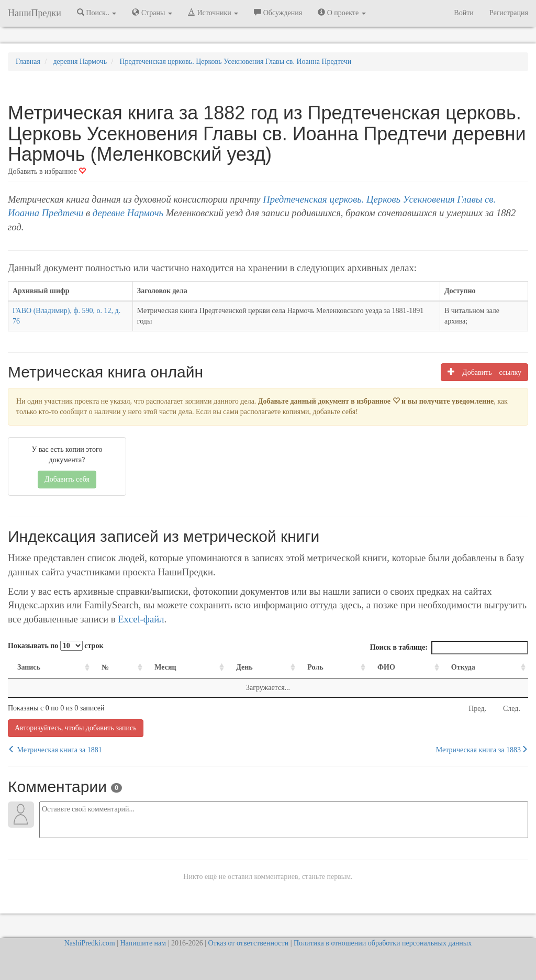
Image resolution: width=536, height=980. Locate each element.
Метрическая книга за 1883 (482, 750)
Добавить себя (67, 479)
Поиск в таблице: (449, 648)
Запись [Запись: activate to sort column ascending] (29, 667)
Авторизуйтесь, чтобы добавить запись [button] (76, 728)
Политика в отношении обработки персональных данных (383, 943)
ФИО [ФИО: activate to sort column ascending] (386, 667)
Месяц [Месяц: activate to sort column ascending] (165, 667)
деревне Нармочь (128, 213)
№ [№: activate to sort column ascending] (105, 667)
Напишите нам (143, 943)
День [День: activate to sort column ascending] (244, 667)
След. (512, 709)
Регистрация (509, 13)
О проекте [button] (342, 13)
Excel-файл (141, 619)
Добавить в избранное (47, 171)
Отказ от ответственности (248, 943)
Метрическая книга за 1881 (55, 750)
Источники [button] (213, 13)
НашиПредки (35, 13)
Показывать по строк (55, 646)
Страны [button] (152, 13)
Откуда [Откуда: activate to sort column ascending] (463, 667)
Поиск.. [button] (97, 13)
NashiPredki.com (90, 943)
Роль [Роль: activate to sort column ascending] (315, 667)
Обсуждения (278, 13)
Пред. (477, 709)
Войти (464, 13)
